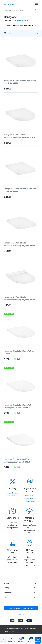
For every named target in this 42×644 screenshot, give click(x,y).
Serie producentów (20, 21)
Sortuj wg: (20, 25)
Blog (6, 598)
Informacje (8, 593)
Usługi (6, 588)
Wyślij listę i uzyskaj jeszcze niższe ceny (30, 498)
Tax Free (21, 614)
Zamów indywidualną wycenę (21, 608)
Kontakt (7, 583)
